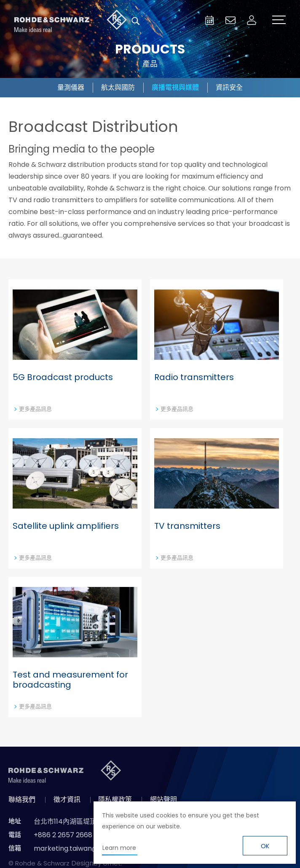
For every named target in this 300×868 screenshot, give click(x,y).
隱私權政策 (115, 800)
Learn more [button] (119, 848)
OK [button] (265, 846)
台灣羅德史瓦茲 (71, 21)
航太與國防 (118, 87)
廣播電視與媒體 (175, 87)
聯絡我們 (22, 800)
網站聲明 (163, 800)
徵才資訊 (67, 800)
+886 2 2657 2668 (63, 835)
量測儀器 (71, 87)
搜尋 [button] (136, 21)
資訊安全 (229, 87)
